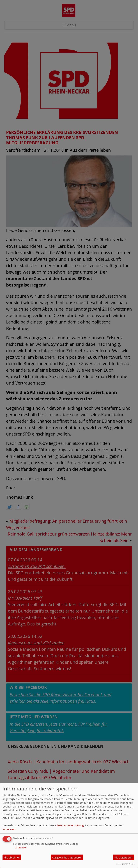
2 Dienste (20, 847)
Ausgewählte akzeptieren (67, 857)
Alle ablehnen (12, 857)
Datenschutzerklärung (70, 825)
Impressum (9, 829)
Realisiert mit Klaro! (125, 864)
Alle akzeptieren (123, 857)
